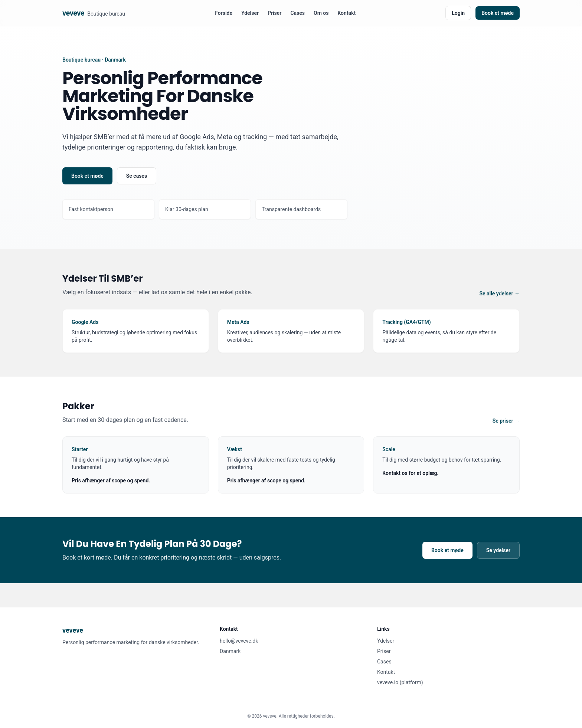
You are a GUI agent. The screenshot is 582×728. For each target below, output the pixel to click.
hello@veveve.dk (239, 641)
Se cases (137, 176)
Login (458, 13)
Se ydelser (498, 550)
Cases (297, 13)
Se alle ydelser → (499, 294)
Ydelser (250, 13)
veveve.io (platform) (400, 682)
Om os (321, 13)
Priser (274, 13)
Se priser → (506, 421)
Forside (224, 13)
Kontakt (346, 13)
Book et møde (498, 13)
